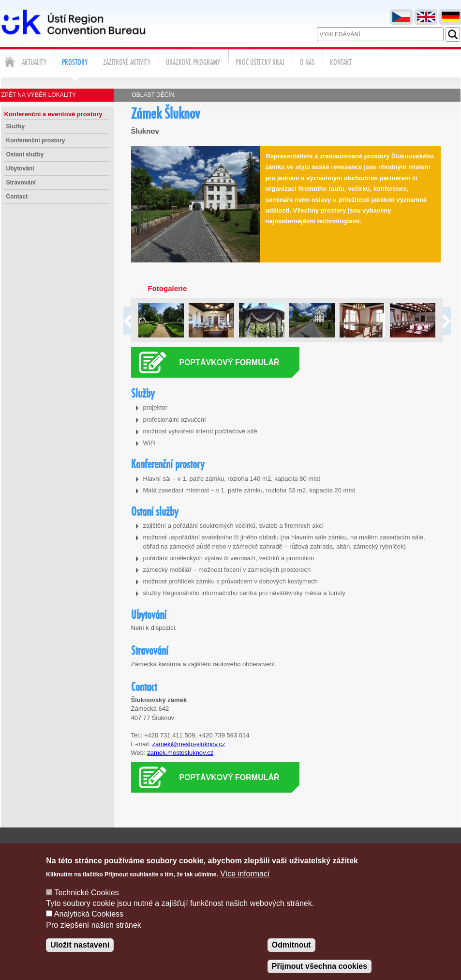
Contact (17, 197)
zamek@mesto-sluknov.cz (189, 744)
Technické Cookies (86, 905)
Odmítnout (291, 957)
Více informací (245, 886)
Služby (16, 126)
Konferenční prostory (36, 140)
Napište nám (282, 848)
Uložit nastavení (80, 957)
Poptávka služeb (377, 848)
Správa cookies (437, 848)
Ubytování (20, 168)
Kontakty (326, 848)
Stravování (21, 183)
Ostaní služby (25, 154)
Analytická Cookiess (89, 927)
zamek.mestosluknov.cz (180, 753)
